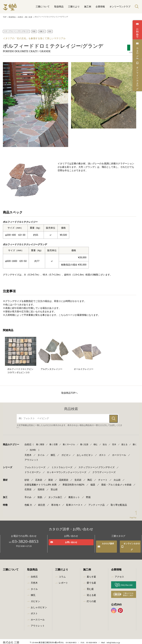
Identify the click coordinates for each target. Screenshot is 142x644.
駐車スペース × (74, 502)
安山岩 (54, 487)
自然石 (20, 17)
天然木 (28, 454)
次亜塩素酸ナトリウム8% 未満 (40, 482)
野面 (88, 495)
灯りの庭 (91, 593)
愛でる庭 (91, 575)
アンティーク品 (96, 502)
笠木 (114, 444)
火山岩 (117, 477)
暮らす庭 (91, 569)
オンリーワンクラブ (120, 7)
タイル (41, 454)
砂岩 (27, 477)
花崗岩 (41, 487)
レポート (63, 575)
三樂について (43, 7)
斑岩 (50, 31)
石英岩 (28, 487)
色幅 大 (42, 31)
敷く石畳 (54, 444)
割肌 (34, 31)
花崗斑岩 (64, 477)
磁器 (93, 482)
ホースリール (119, 454)
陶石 (90, 477)
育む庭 (90, 581)
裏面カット (74, 495)
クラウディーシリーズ (104, 470)
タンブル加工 (55, 495)
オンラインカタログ (137, 77)
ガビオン (66, 454)
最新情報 (11, 641)
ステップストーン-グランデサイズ (16, 31)
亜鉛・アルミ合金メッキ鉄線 (116, 482)
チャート (103, 477)
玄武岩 (78, 477)
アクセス (119, 569)
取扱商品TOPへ (70, 392)
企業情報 (100, 7)
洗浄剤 (33, 449)
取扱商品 (59, 7)
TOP (5, 17)
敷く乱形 (29, 17)
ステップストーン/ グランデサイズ (97, 465)
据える (124, 444)
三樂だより (74, 7)
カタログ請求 (137, 51)
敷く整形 (40, 444)
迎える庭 (91, 587)
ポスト (103, 454)
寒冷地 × (56, 502)
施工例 (88, 7)
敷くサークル (69, 444)
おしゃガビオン (85, 454)
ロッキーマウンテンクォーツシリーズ (67, 470)
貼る (105, 444)
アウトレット (31, 458)
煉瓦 (53, 454)
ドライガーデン (33, 470)
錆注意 (42, 502)
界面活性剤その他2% (73, 482)
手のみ (28, 495)
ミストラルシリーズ (62, 465)
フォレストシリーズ (35, 465)
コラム (62, 569)
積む (96, 444)
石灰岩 (39, 477)
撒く (135, 444)
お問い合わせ (137, 32)
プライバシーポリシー (32, 641)
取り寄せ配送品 (119, 502)
